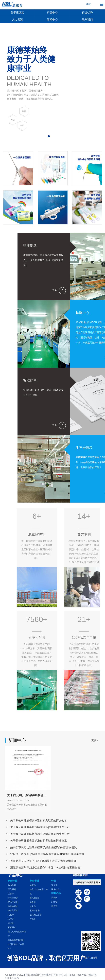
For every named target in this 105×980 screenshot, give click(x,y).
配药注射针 (13, 902)
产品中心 (52, 13)
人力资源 (17, 19)
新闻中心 (52, 19)
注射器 (33, 906)
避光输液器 (35, 898)
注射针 (11, 894)
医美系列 (12, 889)
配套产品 (56, 893)
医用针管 (55, 889)
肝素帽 (54, 902)
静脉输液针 (13, 906)
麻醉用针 (12, 927)
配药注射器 (35, 911)
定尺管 (54, 885)
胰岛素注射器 (36, 915)
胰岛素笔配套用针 (16, 940)
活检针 (11, 919)
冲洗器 (33, 919)
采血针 (11, 915)
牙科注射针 (13, 898)
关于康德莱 (17, 13)
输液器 (33, 885)
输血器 (33, 902)
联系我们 (87, 19)
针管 (54, 881)
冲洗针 (11, 923)
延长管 (54, 906)
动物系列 (12, 885)
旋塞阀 (54, 898)
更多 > (95, 797)
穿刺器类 (34, 881)
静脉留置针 (13, 911)
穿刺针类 (12, 881)
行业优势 (87, 13)
